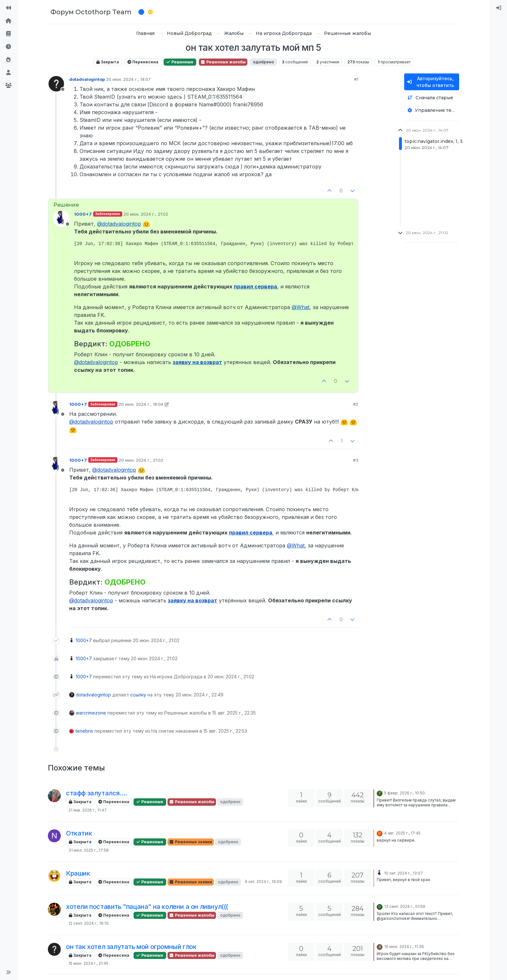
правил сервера (255, 286)
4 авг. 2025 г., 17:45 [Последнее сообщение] (402, 833)
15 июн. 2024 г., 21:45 (88, 963)
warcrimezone (91, 713)
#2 (356, 404)
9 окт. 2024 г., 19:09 (263, 882)
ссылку (138, 695)
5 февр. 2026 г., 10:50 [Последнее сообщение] (405, 793)
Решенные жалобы (223, 62)
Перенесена (143, 62)
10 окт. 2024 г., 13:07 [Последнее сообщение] (404, 873)
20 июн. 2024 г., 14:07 (128, 79)
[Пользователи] (8, 72)
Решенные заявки (191, 842)
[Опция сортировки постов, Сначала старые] (432, 98)
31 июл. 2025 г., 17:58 (89, 850)
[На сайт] (8, 8)
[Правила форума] (8, 34)
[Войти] (499, 8)
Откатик (79, 833)
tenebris (84, 731)
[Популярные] (8, 59)
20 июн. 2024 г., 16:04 (141, 404)
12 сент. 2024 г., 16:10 (89, 923)
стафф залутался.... (96, 793)
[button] (8, 972)
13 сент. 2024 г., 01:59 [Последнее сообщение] (405, 906)
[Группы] (8, 85)
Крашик (78, 873)
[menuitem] (499, 8)
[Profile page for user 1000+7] (61, 219)
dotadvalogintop (87, 79)
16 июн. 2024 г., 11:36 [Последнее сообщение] (404, 947)
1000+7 (83, 214)
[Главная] (8, 21)
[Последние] (8, 47)
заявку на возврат (197, 362)
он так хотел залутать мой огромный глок (131, 947)
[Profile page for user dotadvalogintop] (56, 84)
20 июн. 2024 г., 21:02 (146, 214)
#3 (356, 460)
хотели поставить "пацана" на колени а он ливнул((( (147, 907)
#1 (356, 79)
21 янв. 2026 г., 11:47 (88, 810)
